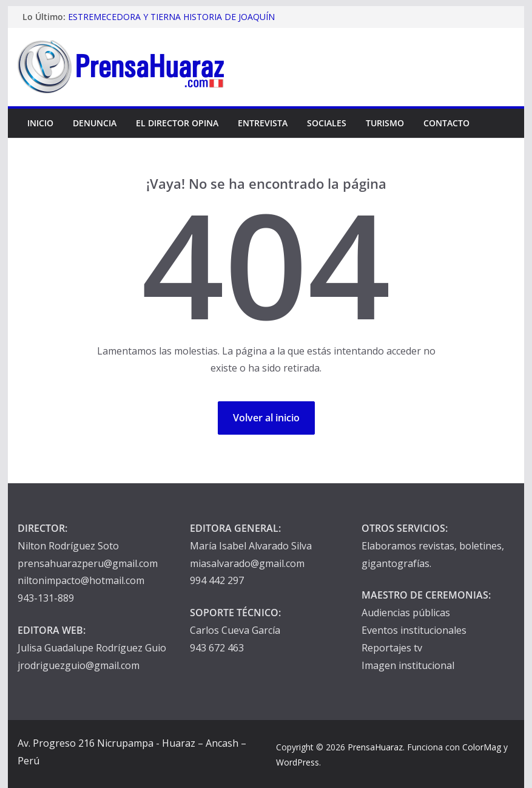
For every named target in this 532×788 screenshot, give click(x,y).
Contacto (446, 123)
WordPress (298, 762)
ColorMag (482, 747)
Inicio (40, 123)
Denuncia (95, 123)
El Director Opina (177, 123)
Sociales (327, 123)
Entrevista (263, 123)
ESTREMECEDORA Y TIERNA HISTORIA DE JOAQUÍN (171, 17)
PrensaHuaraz (375, 747)
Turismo (385, 123)
